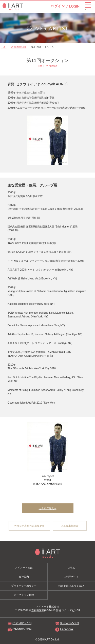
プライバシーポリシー (24, 586)
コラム (71, 568)
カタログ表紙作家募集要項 (29, 526)
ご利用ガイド (71, 577)
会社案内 (24, 577)
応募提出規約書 (70, 526)
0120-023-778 (22, 623)
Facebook (67, 629)
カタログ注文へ (48, 508)
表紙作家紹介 (19, 47)
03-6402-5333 (70, 623)
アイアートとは (24, 568)
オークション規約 (24, 595)
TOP (4, 47)
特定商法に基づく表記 (71, 586)
